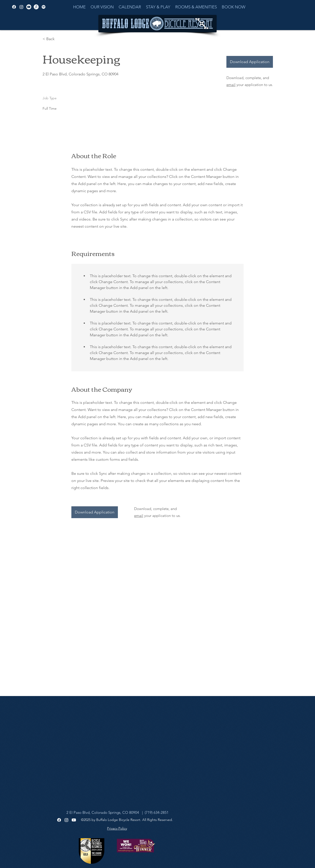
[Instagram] (66, 820)
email (231, 85)
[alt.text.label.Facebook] (14, 7)
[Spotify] (44, 7)
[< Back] (60, 39)
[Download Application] (250, 62)
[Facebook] (59, 820)
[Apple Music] (36, 7)
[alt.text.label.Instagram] (21, 7)
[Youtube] (74, 820)
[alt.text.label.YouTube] (29, 7)
